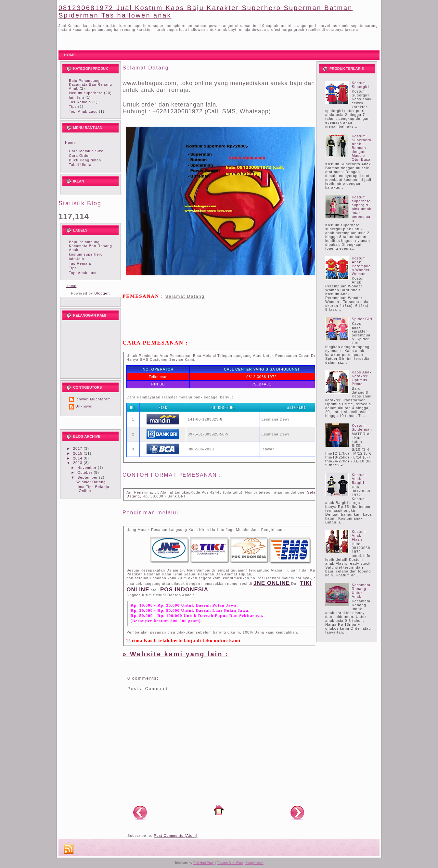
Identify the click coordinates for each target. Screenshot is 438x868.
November (88, 468)
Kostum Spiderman (362, 427)
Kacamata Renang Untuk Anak (361, 591)
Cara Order (79, 156)
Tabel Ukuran (81, 165)
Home (70, 143)
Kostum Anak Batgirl (359, 479)
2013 (78, 463)
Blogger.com (254, 863)
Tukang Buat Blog (230, 863)
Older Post (297, 812)
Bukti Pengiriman (85, 160)
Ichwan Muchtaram (93, 399)
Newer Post (140, 812)
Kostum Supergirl (360, 85)
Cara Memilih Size (86, 151)
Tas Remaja (80, 102)
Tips (73, 107)
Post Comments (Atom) (175, 836)
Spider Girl (362, 319)
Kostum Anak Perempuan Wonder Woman (361, 266)
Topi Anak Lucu (83, 111)
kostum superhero (86, 93)
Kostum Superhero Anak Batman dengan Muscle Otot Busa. (362, 148)
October (85, 472)
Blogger (101, 293)
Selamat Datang (90, 482)
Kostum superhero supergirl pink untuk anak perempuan (361, 209)
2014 (78, 458)
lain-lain (77, 97)
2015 (78, 453)
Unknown (84, 406)
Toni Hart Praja (204, 863)
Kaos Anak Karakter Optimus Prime (362, 378)
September (88, 477)
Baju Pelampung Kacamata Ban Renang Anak (90, 84)
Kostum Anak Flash (359, 535)
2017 (78, 448)
